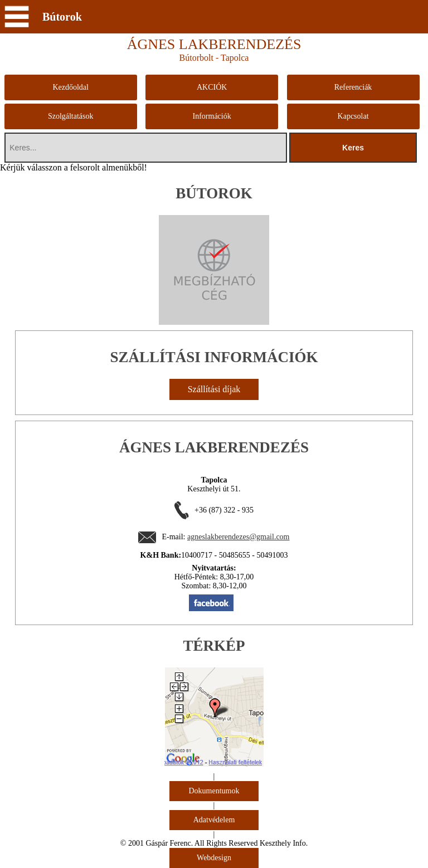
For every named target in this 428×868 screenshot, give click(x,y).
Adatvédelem (214, 820)
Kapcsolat (353, 116)
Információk (212, 116)
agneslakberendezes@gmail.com (239, 537)
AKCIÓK (212, 87)
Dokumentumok (214, 791)
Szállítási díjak (214, 389)
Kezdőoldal (70, 87)
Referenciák (353, 87)
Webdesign (214, 858)
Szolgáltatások (71, 116)
